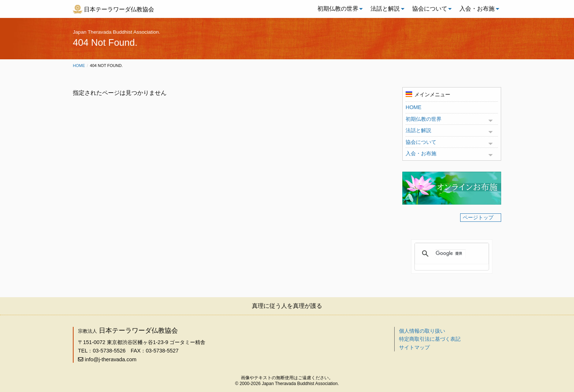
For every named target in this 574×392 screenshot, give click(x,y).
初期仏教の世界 (338, 9)
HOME (413, 107)
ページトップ (478, 217)
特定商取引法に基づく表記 (430, 339)
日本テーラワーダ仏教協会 (119, 9)
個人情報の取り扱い (422, 331)
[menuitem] (338, 9)
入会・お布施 (477, 9)
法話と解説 (385, 9)
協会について (430, 9)
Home (79, 66)
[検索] (451, 254)
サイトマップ (414, 347)
